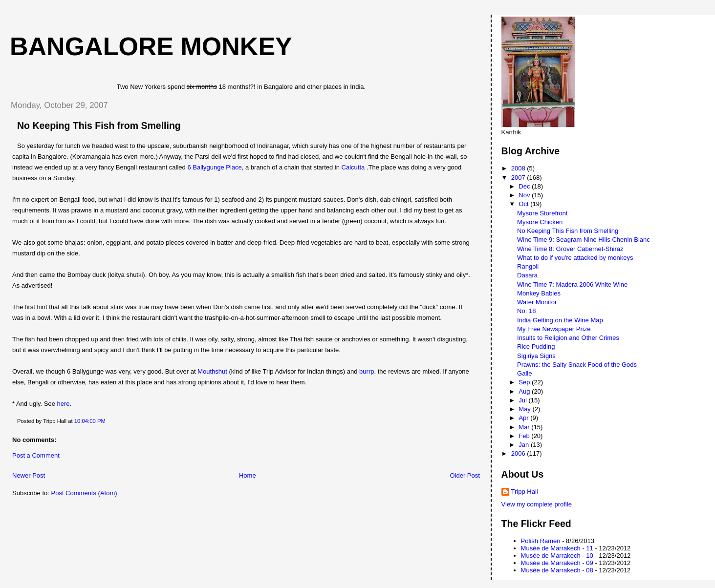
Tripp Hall (525, 492)
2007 (519, 178)
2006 (519, 453)
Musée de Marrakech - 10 (557, 556)
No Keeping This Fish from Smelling (99, 126)
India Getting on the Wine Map (560, 320)
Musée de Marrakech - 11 (557, 548)
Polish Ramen (541, 541)
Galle (524, 373)
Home (248, 475)
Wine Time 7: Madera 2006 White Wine (572, 284)
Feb (525, 436)
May (525, 409)
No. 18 (526, 311)
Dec (525, 186)
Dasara (527, 275)
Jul (523, 400)
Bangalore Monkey (151, 46)
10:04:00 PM (90, 421)
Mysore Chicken (540, 222)
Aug (525, 391)
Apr (524, 418)
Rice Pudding (536, 346)
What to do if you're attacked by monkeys (575, 258)
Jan (525, 445)
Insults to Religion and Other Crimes (568, 338)
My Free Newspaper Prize (554, 329)
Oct (524, 204)
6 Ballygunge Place (214, 167)
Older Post (465, 475)
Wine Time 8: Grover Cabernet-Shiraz (570, 249)
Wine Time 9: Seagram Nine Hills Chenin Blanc (584, 240)
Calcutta (353, 167)
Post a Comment (36, 455)
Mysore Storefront (542, 213)
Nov (525, 195)
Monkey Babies (539, 293)
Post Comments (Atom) (84, 493)
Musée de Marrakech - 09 (557, 563)
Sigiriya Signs (536, 356)
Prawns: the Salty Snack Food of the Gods (577, 365)
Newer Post (29, 475)
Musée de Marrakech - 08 (557, 570)
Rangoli (528, 266)
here (64, 404)
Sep (525, 382)
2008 (519, 168)
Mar (525, 427)
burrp (367, 371)
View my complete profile (537, 504)
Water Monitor (537, 302)
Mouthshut (212, 371)
